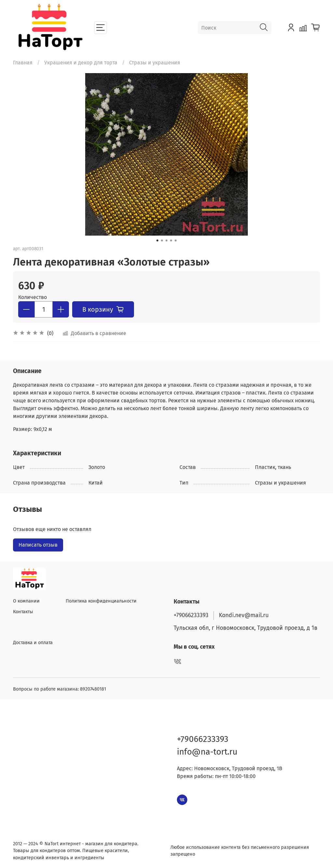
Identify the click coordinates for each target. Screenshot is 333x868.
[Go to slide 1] (157, 240)
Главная (23, 63)
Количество (33, 297)
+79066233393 (191, 615)
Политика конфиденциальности (101, 601)
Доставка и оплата (33, 643)
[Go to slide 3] (166, 240)
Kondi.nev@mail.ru (244, 615)
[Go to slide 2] (162, 240)
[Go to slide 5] (176, 240)
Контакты (23, 612)
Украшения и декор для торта (81, 63)
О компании (26, 601)
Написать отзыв (38, 545)
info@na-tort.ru (207, 752)
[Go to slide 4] (171, 240)
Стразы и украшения (155, 63)
